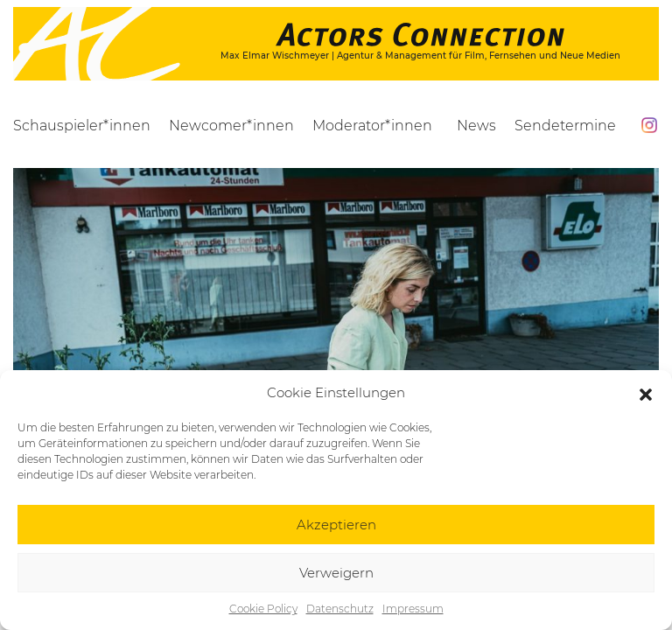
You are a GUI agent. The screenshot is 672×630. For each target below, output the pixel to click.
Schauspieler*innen (82, 126)
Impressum (413, 609)
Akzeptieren (336, 525)
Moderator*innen (372, 126)
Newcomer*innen (231, 126)
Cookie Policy (263, 609)
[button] (646, 393)
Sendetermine (565, 126)
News (476, 126)
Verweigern (336, 573)
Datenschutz (340, 609)
